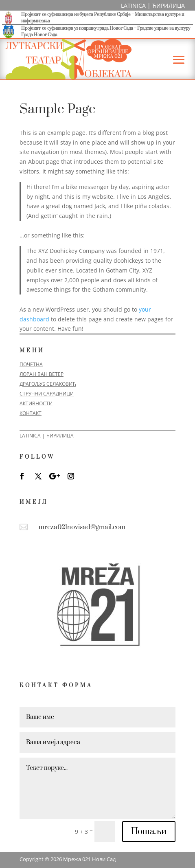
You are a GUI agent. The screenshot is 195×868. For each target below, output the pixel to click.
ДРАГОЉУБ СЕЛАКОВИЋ (48, 384)
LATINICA (133, 5)
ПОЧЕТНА (31, 364)
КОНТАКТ (31, 413)
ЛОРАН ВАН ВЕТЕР (42, 374)
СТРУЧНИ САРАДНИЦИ (47, 394)
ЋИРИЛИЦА (169, 5)
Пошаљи (149, 832)
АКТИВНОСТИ (36, 403)
